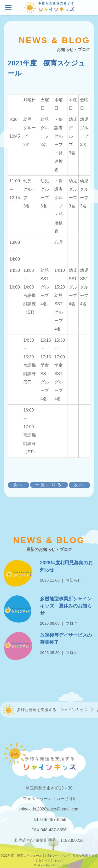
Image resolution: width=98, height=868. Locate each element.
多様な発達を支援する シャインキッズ (52, 710)
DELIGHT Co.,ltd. (60, 865)
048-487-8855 (53, 819)
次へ (79, 485)
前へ (19, 485)
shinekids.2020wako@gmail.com (49, 809)
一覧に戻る (49, 485)
